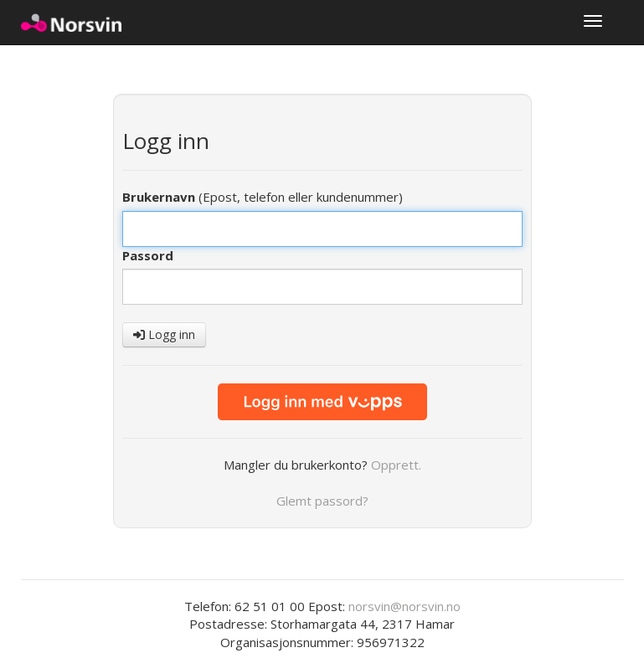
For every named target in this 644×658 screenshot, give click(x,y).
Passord (148, 255)
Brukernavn (159, 197)
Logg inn (164, 334)
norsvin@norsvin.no (404, 606)
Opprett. (396, 465)
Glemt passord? (322, 501)
